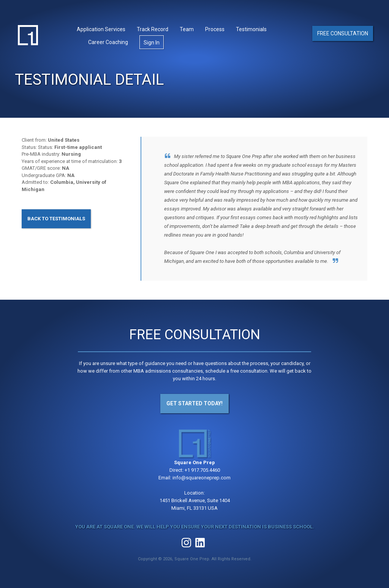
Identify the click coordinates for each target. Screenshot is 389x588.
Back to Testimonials (56, 219)
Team (187, 29)
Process (215, 29)
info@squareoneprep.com (202, 478)
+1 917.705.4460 (202, 470)
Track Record (153, 29)
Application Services (101, 29)
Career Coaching (108, 42)
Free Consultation (343, 33)
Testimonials (251, 29)
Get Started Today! (194, 403)
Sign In (152, 43)
